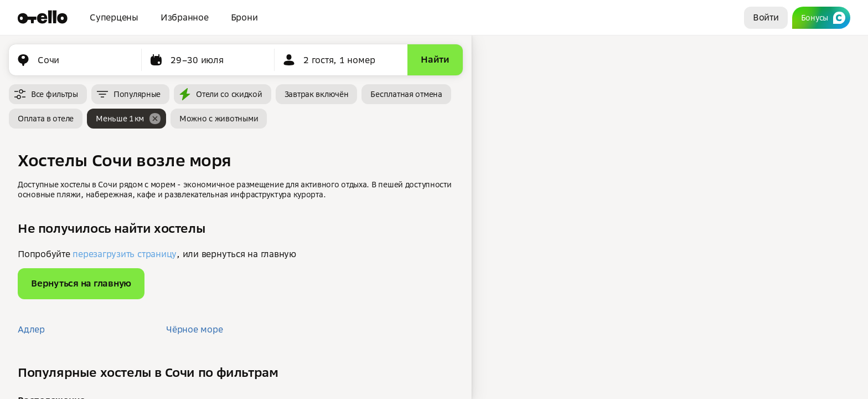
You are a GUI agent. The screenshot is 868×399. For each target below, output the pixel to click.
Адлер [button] (31, 329)
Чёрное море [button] (194, 329)
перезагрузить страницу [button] (125, 254)
